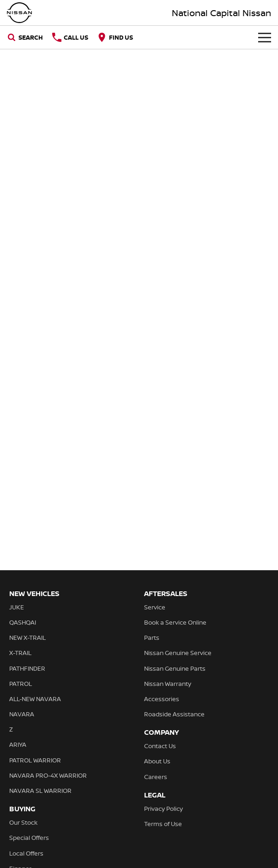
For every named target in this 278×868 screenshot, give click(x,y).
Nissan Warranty (168, 684)
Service (155, 607)
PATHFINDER (27, 668)
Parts (152, 638)
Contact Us (160, 746)
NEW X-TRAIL (27, 638)
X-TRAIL (20, 653)
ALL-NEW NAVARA (35, 699)
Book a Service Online (175, 622)
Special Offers (29, 838)
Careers (156, 777)
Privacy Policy (163, 809)
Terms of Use (163, 824)
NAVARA (22, 714)
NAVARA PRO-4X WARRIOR (48, 775)
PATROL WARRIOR (35, 760)
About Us (157, 761)
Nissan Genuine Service (178, 653)
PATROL (21, 684)
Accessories (162, 699)
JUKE (17, 607)
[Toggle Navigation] (265, 37)
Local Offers (26, 853)
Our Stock (23, 822)
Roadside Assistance (174, 714)
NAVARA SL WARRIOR (40, 791)
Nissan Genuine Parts (175, 668)
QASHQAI (23, 622)
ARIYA (18, 744)
